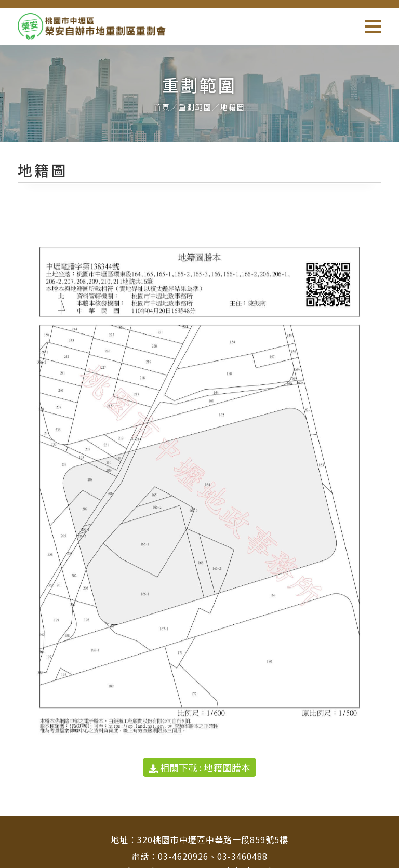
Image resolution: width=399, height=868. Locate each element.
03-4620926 (183, 856)
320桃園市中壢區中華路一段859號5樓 (213, 839)
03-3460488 (242, 856)
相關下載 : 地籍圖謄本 (199, 767)
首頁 (162, 107)
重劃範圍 (195, 107)
